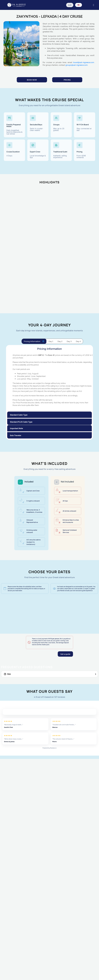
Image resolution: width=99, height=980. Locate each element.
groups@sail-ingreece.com (77, 65)
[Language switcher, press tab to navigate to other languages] (79, 5)
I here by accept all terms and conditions (28, 968)
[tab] (34, 341)
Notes (12, 948)
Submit (15, 974)
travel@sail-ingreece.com (84, 62)
